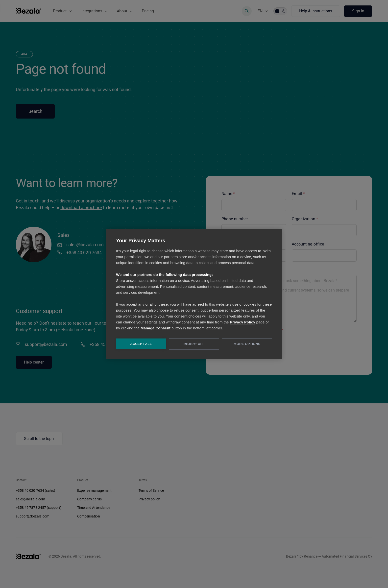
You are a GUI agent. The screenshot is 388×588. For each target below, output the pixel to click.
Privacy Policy (242, 322)
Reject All (194, 344)
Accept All (141, 344)
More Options (247, 344)
